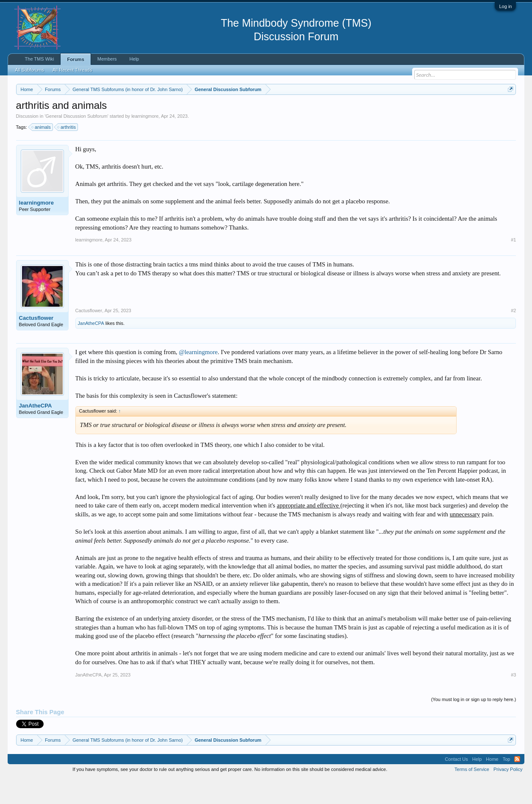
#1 (513, 265)
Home (492, 785)
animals (42, 152)
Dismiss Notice (509, 109)
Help (134, 59)
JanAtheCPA (91, 349)
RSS (517, 785)
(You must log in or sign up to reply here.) (474, 725)
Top (507, 785)
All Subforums (30, 70)
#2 (513, 336)
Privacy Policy (508, 795)
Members (107, 59)
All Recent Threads (72, 70)
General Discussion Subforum (77, 141)
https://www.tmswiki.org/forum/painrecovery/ (404, 110)
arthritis (67, 152)
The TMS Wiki (40, 59)
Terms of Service (472, 795)
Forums (75, 59)
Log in (505, 6)
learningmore (145, 141)
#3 (513, 700)
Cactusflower (36, 343)
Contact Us (456, 785)
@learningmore (198, 377)
